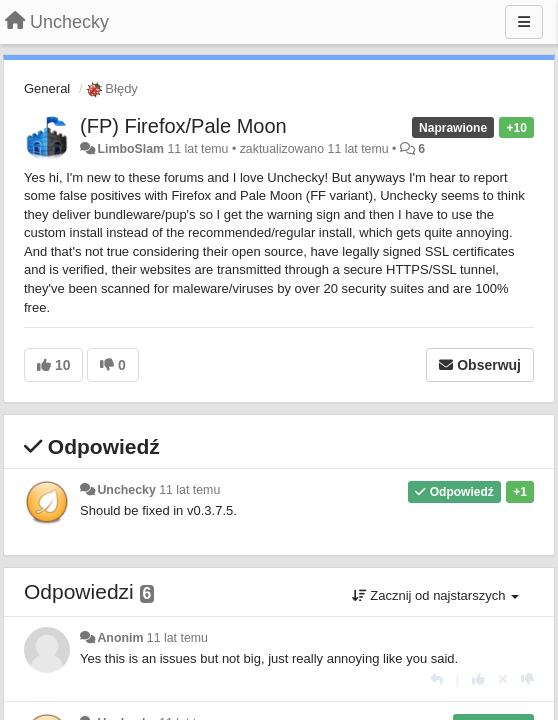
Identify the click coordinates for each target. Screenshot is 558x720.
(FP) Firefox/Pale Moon (183, 126)
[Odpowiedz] (436, 679)
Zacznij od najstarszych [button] (435, 595)
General (47, 88)
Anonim (120, 638)
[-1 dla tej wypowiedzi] (527, 679)
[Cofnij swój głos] (503, 679)
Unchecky (126, 490)
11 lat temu (189, 490)
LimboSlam (130, 149)
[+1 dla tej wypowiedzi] (478, 679)
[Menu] (524, 22)
